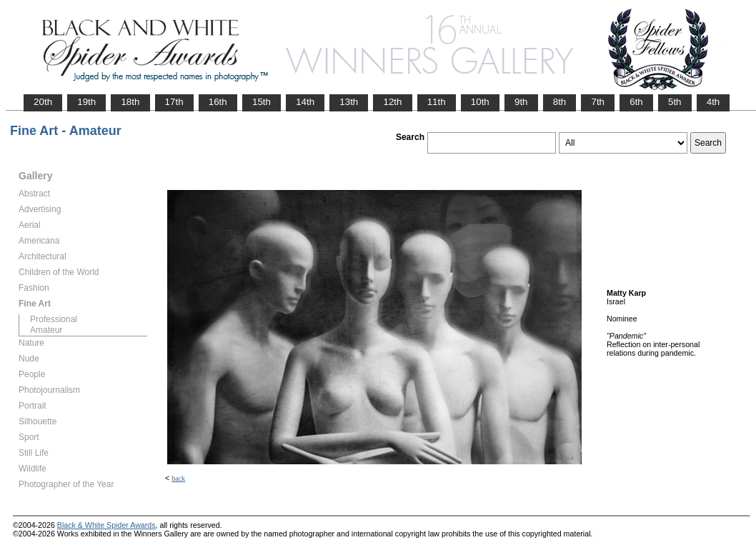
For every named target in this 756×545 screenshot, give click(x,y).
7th (598, 102)
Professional (54, 319)
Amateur (46, 330)
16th (218, 102)
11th (437, 102)
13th (349, 102)
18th (130, 102)
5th (675, 102)
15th (262, 102)
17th (174, 102)
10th (480, 102)
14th (305, 102)
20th (43, 102)
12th (392, 102)
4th (713, 102)
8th (560, 102)
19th (86, 102)
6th (636, 102)
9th (521, 102)
